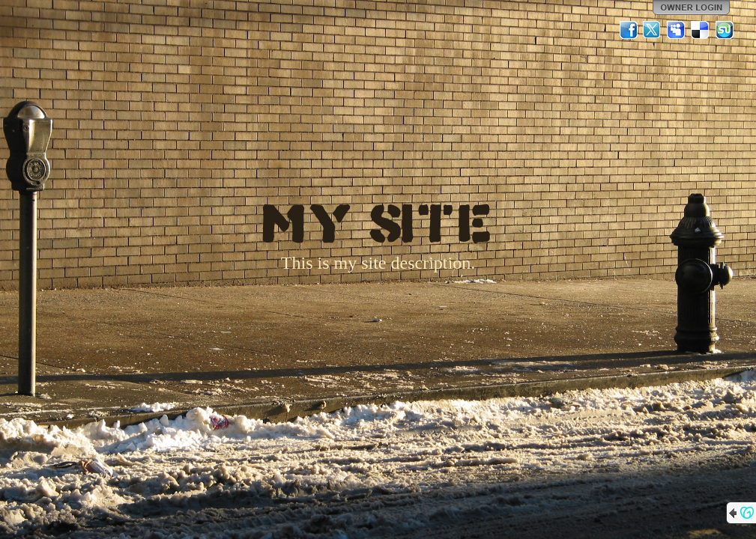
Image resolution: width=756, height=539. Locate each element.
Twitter (653, 30)
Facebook (629, 30)
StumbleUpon (725, 30)
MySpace (677, 30)
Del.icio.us (701, 30)
